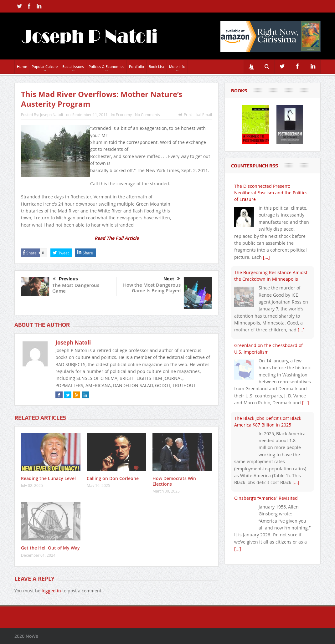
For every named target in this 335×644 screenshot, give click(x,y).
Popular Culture (45, 67)
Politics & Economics (106, 67)
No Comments (147, 115)
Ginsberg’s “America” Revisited (266, 498)
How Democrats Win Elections (174, 481)
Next (172, 279)
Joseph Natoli (52, 115)
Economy (124, 115)
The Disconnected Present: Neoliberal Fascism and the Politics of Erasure (271, 193)
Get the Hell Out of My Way (50, 548)
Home (22, 67)
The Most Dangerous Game (76, 288)
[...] (266, 257)
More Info (177, 67)
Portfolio (137, 67)
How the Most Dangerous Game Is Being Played (152, 288)
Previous (65, 279)
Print (185, 115)
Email (204, 115)
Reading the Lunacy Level (48, 478)
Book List (157, 67)
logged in (51, 591)
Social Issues (73, 67)
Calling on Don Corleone (113, 478)
